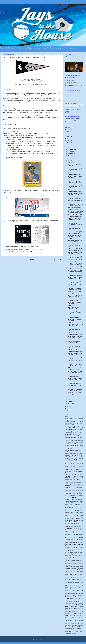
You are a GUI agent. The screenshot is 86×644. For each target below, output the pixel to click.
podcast (71, 565)
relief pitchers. (73, 576)
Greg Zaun (81, 504)
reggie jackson (80, 575)
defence (81, 479)
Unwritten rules (78, 622)
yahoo (77, 632)
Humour (67, 512)
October (70, 151)
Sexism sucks (75, 594)
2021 (68, 141)
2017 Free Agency (76, 425)
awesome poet (80, 441)
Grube (66, 506)
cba (77, 467)
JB (79, 516)
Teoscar (81, 607)
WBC (79, 627)
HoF (77, 508)
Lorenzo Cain (68, 527)
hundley (81, 512)
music (82, 541)
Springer (71, 598)
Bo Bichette (68, 458)
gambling (81, 495)
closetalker (81, 473)
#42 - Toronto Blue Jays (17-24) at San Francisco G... (75, 289)
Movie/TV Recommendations (72, 99)
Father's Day (78, 489)
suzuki (77, 603)
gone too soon (69, 503)
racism (75, 570)
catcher (66, 467)
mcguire (67, 531)
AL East (78, 433)
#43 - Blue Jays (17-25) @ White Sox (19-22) (74, 282)
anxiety (81, 437)
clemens (69, 471)
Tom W (79, 611)
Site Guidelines (69, 93)
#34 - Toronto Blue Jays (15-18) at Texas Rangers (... (75, 361)
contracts (81, 476)
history (72, 508)
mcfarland (81, 530)
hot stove (81, 509)
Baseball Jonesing (74, 447)
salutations (67, 587)
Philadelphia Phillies (70, 560)
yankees (81, 632)
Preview (72, 568)
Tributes (74, 620)
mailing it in (70, 528)
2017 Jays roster (75, 426)
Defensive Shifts (68, 481)
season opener (68, 590)
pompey (78, 565)
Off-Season (68, 551)
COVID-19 (67, 478)
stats (74, 602)
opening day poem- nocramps (72, 119)
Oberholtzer (74, 549)
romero (66, 582)
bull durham (77, 462)
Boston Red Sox (74, 460)
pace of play (72, 556)
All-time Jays (80, 436)
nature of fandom (79, 542)
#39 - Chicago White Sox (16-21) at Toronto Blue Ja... (75, 317)
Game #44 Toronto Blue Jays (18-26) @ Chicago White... (75, 271)
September (71, 154)
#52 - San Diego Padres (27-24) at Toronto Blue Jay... (75, 208)
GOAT (82, 501)
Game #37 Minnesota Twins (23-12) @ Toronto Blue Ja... (75, 329)
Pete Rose (75, 559)
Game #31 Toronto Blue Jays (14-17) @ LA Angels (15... (75, 379)
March (70, 399)
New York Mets (72, 544)
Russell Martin (80, 584)
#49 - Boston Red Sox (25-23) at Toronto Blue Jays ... (75, 233)
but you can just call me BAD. (72, 463)
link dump (75, 525)
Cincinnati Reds (79, 470)
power (82, 565)
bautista (74, 452)
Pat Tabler (80, 557)
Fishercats (67, 492)
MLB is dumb (76, 538)
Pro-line (76, 568)
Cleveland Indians (71, 473)
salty (82, 586)
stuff (70, 603)
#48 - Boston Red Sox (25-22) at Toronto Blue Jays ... (75, 241)
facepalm (81, 487)
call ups (81, 463)
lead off (80, 523)
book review (80, 458)
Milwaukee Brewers (69, 536)
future (77, 495)
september (73, 592)
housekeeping (71, 511)
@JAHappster (68, 417)
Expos (78, 487)
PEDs (66, 559)
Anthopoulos (77, 437)
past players (74, 557)
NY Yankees (73, 548)
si (83, 594)
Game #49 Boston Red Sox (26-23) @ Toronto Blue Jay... (75, 228)
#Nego (81, 422)
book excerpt (74, 458)
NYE (77, 548)
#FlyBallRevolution (79, 418)
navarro (66, 544)
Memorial (67, 533)
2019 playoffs (68, 429)
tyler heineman (71, 622)
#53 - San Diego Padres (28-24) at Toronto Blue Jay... (75, 201)
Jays (69, 516)
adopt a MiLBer (72, 433)
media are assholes (74, 531)
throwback (74, 611)
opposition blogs (69, 554)
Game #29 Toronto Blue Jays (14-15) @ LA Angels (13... (75, 393)
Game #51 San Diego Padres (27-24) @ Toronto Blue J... (75, 212)
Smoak (73, 597)
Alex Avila (75, 434)
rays (82, 573)
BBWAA (78, 452)
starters (82, 600)
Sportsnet (77, 597)
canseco (81, 465)
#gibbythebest (68, 420)
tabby (80, 603)
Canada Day (72, 465)
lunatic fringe (74, 527)
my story (67, 542)
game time (81, 500)
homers (73, 509)
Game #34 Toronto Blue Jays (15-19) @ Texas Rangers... (75, 358)
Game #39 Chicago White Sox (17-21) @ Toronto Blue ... (74, 312)
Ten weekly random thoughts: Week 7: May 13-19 (75, 253)
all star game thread (70, 436)
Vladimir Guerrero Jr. (73, 625)
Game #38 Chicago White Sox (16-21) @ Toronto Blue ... (74, 321)
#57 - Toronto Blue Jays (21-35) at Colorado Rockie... (75, 165)
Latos (72, 523)
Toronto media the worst (77, 617)
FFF (75, 490)
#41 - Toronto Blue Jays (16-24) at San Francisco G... (75, 296)
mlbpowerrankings (69, 539)
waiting (82, 625)
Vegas (69, 624)
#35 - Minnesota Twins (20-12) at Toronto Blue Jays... (75, 351)
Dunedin (67, 487)
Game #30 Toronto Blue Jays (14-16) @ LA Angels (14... (75, 386)
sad (74, 586)
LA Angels (71, 522)
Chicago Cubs (80, 468)
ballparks (81, 442)
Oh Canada (70, 552)
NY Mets (67, 548)
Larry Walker (68, 523)
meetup (82, 531)
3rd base (80, 429)
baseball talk (68, 452)
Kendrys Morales (74, 520)
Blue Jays (75, 455)
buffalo (73, 462)
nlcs (80, 546)
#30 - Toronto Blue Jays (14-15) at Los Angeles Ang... (75, 390)
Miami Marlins (72, 534)
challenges (73, 468)
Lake (82, 522)
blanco (82, 454)
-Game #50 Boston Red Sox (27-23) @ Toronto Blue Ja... (75, 220)
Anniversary (71, 437)
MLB (72, 538)
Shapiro (80, 594)
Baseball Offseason (70, 450)
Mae (78, 527)
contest (75, 476)
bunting (82, 462)
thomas (82, 610)
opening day (76, 552)
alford (82, 434)
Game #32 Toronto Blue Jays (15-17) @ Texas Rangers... (75, 372)
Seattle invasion (75, 590)
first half (81, 490)
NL (78, 546)
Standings (67, 113)
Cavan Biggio (72, 467)
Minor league (68, 538)
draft (72, 486)
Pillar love (81, 560)
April (69, 397)
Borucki (66, 460)
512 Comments (27, 249)
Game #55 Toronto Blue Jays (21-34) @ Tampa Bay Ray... (75, 178)
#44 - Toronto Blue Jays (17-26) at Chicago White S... (75, 275)
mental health (80, 533)
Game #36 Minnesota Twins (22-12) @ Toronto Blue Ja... (75, 338)
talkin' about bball (72, 605)
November (71, 149)
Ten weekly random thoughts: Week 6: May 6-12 (75, 300)
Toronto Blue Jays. (74, 616)
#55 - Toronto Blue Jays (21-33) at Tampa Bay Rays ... (75, 182)
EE (69, 487)
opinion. (81, 552)
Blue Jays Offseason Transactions (76, 457)
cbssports (81, 467)
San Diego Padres (75, 587)
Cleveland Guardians (77, 471)
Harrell (80, 506)
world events (77, 630)
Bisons (78, 454)
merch (66, 535)
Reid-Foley (67, 576)
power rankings (69, 567)
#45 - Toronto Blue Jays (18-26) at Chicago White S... (75, 267)
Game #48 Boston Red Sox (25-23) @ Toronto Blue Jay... (75, 237)
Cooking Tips (68, 95)
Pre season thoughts (78, 567)
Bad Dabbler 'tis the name (72, 442)
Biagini (71, 454)
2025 (68, 132)
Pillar (77, 560)
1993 (71, 425)
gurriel (69, 506)
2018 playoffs (80, 428)
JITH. (74, 517)
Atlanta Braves (73, 441)
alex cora (79, 434)
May (69, 162)
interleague (73, 514)
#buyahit (81, 417)
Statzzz (78, 602)
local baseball (80, 525)
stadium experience (75, 600)
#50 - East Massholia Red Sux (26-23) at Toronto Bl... (75, 224)
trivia (77, 620)
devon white (71, 483)
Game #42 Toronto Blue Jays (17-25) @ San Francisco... (75, 285)
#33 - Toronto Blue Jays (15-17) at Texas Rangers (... (75, 368)
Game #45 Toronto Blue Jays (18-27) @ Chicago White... (75, 264)
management (77, 528)
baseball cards (74, 446)
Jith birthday (70, 517)
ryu (73, 586)
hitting (75, 508)
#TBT (75, 423)
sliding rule (81, 595)
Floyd (73, 494)
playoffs (67, 565)
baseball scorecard (79, 450)
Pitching (72, 562)
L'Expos (67, 522)
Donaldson (67, 486)
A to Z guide (77, 431)
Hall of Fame (75, 506)
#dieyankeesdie (68, 418)
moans (76, 539)
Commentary (80, 474)
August (70, 156)
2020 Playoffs (75, 429)
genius (74, 501)
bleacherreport (68, 455)
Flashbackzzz (68, 494)
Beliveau (81, 452)
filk (76, 490)
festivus (72, 490)
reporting (81, 576)
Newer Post (7, 259)
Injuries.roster (68, 514)
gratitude (75, 504)
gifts (76, 501)
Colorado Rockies (70, 474)
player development (69, 563)
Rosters (67, 111)
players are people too (78, 563)
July (69, 158)
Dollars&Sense (80, 484)
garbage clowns (68, 501)
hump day (74, 512)
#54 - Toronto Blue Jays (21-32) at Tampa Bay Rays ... (75, 191)
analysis (67, 437)
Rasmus (79, 573)
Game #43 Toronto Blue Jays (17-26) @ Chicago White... (75, 278)
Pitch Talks (68, 562)
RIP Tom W (68, 57)
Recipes (67, 97)
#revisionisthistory (69, 423)
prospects (71, 570)
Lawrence (76, 523)
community (68, 476)
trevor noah (70, 620)
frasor (76, 494)
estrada (74, 487)
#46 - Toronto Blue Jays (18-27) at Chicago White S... (75, 260)
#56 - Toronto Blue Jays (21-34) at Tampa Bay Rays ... (75, 174)
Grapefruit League (69, 504)
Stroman (67, 603)
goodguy (81, 503)
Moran (73, 541)
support (73, 603)
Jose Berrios (78, 517)
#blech (75, 417)
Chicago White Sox (12, 252)
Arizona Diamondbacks (70, 439)
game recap (71, 497)
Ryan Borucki (68, 586)
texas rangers (77, 608)
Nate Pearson (72, 542)
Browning (70, 462)
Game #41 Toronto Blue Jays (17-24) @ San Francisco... (75, 292)
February (70, 401)
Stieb (82, 602)
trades (76, 619)
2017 (68, 409)
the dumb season (76, 610)
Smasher (67, 122)
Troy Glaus (81, 620)
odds (77, 549)
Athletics (67, 441)
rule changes (74, 584)
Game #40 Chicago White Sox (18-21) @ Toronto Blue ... (74, 304)
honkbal (76, 509)
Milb (82, 535)
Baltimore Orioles (71, 444)
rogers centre (80, 581)
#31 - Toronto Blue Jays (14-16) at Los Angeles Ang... (75, 383)
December (71, 147)
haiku (72, 506)
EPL (71, 487)
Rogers (76, 581)
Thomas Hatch (68, 611)
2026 (68, 130)
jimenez (81, 516)
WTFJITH (71, 632)
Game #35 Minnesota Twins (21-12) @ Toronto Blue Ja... (75, 346)
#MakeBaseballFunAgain (71, 422)
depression (74, 481)
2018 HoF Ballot (73, 428)
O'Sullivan (81, 548)
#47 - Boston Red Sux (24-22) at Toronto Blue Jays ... (75, 250)
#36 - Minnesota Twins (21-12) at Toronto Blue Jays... (75, 342)
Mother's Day (77, 541)
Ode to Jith (81, 549)
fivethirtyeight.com (79, 492)
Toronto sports (68, 619)
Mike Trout (78, 535)
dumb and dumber (78, 486)
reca (66, 575)
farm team (73, 489)
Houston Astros (79, 511)
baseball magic (72, 449)
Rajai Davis (70, 571)
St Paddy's (76, 598)
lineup (71, 525)
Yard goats (74, 633)
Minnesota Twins (79, 536)
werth (82, 627)
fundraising (72, 495)
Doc (82, 483)
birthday (75, 454)
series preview (80, 592)
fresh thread (80, 494)
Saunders (75, 589)
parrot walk (77, 556)
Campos (67, 465)
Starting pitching (69, 602)
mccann (77, 530)
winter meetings (73, 628)
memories (72, 533)
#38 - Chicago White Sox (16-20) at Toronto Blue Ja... (75, 325)
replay (77, 576)
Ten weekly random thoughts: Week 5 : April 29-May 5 (75, 354)
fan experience (68, 489)
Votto (79, 625)
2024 (68, 134)
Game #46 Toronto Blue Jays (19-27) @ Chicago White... (75, 257)
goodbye (77, 503)
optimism (76, 554)
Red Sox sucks (72, 575)
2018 (68, 406)
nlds (82, 546)
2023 (68, 136)
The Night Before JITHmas (72, 120)
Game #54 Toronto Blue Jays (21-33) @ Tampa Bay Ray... (75, 186)
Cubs (79, 478)
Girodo (79, 501)
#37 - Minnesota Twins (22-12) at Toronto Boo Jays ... (75, 334)
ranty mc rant (74, 573)
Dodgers (67, 484)
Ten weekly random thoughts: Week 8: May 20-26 (75, 194)
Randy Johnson (80, 571)
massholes (72, 530)
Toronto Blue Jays (29, 252)
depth (78, 481)
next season (73, 546)
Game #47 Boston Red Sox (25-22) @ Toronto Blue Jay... (75, 245)
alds (71, 434)
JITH (66, 517)
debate (77, 479)
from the (67, 495)
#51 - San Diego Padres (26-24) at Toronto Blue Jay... (75, 215)
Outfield (66, 556)
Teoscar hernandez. (69, 608)
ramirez (74, 571)
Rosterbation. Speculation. (75, 582)
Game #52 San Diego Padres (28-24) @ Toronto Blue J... (75, 205)
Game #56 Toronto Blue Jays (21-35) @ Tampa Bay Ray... (75, 169)
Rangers (67, 573)
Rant (70, 573)
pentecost (70, 559)
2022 (68, 138)
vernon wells (74, 624)
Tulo (66, 622)
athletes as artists (79, 439)
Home (32, 259)
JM (66, 123)
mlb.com (81, 538)
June (69, 160)
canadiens (77, 465)
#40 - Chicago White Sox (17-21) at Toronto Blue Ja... (75, 308)
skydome (75, 595)
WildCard (67, 628)
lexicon (68, 525)
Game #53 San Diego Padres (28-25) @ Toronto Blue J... (75, 198)
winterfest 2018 (80, 628)
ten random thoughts (74, 607)
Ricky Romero (68, 578)
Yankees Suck (68, 633)
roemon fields (71, 581)
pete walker (81, 559)
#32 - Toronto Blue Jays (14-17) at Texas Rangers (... (75, 376)
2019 (68, 145)
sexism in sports (68, 594)
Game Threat (74, 500)
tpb (73, 619)
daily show (73, 479)
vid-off (79, 624)
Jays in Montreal (74, 516)
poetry (75, 565)
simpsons (71, 595)
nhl (77, 546)
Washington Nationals (71, 627)
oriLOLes (81, 554)
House (66, 511)
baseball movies (80, 449)
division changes (77, 483)
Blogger (52, 640)
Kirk (79, 520)
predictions (67, 568)
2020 (68, 143)
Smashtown (68, 597)
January (70, 403)
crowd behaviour (74, 478)
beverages (67, 454)
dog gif (73, 484)
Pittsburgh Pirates (79, 562)
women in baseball (69, 630)
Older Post (57, 259)
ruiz (70, 584)
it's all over (79, 514)
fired (78, 490)
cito (66, 471)
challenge (67, 468)
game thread (21, 252)
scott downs (80, 589)
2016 (68, 411)
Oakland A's (68, 549)
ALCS (69, 434)
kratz (82, 520)
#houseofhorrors (79, 420)
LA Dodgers (77, 522)
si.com (66, 595)
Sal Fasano (78, 586)
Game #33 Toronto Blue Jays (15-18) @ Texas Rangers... (75, 365)
